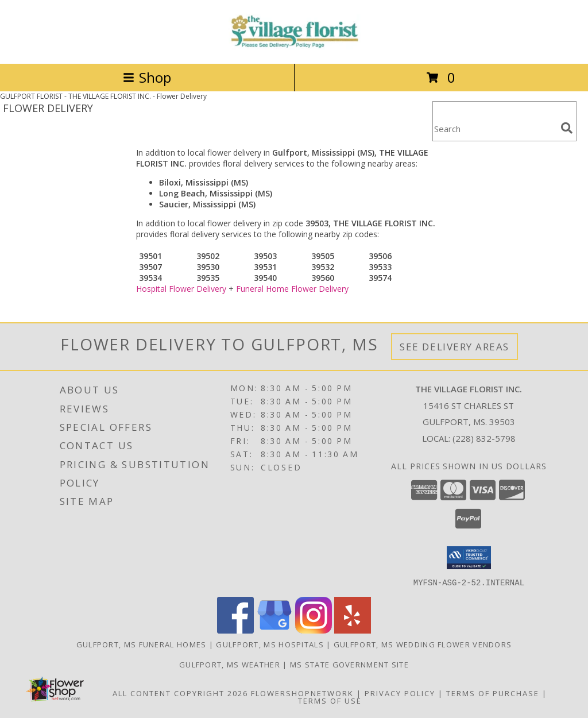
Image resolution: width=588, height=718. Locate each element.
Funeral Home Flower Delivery (292, 289)
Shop (147, 77)
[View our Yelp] (353, 630)
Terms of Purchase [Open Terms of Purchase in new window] (493, 693)
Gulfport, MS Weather (230, 664)
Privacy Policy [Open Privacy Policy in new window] (400, 693)
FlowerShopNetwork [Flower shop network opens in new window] (302, 693)
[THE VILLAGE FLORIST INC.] (294, 47)
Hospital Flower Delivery (181, 289)
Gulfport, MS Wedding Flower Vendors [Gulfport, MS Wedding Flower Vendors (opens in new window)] (423, 644)
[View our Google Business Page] (274, 630)
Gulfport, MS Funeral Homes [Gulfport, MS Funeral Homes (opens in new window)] (142, 644)
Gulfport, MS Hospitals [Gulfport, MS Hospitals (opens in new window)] (270, 644)
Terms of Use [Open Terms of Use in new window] (330, 700)
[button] (469, 558)
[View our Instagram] (314, 630)
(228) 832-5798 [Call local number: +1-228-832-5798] (484, 438)
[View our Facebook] (235, 630)
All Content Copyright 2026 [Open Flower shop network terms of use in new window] (180, 693)
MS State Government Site (349, 664)
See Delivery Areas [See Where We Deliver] (454, 347)
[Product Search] (494, 128)
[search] (567, 128)
